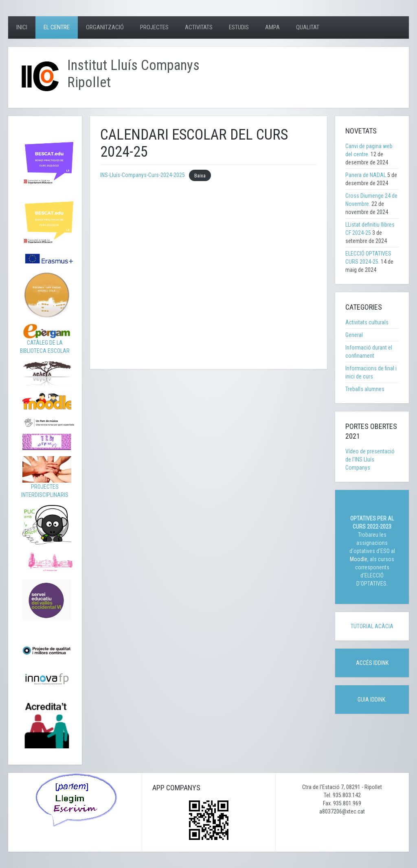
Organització (105, 27)
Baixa (200, 175)
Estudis (239, 27)
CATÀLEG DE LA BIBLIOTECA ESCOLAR (46, 341)
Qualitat (308, 27)
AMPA (272, 27)
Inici (22, 27)
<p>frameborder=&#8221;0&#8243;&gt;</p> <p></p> (208, 269)
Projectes (154, 27)
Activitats (199, 27)
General (354, 335)
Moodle (359, 559)
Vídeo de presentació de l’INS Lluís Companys (370, 459)
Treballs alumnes (365, 389)
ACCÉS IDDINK (372, 663)
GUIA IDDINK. (372, 700)
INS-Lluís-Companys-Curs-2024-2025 (143, 175)
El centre (57, 27)
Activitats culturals (367, 322)
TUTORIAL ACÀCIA (372, 626)
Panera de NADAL (366, 175)
